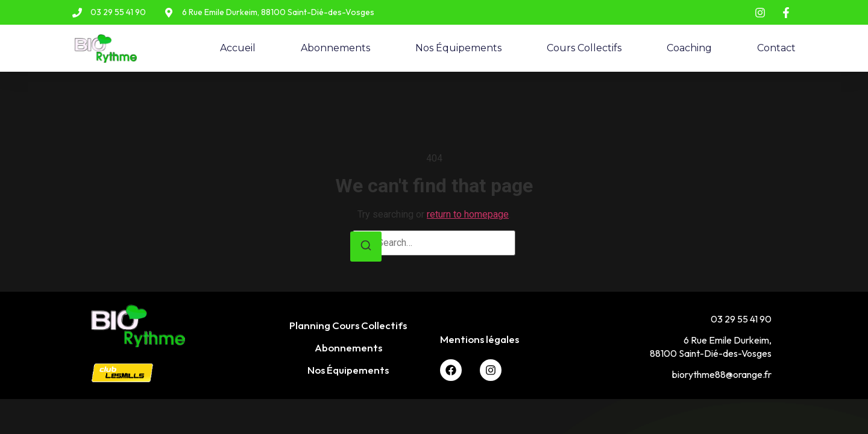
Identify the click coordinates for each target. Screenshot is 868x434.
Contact (776, 48)
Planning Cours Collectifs (348, 325)
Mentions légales (480, 339)
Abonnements (335, 48)
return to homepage (468, 214)
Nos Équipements (458, 48)
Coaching (689, 48)
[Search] (366, 247)
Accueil (238, 48)
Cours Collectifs (584, 48)
